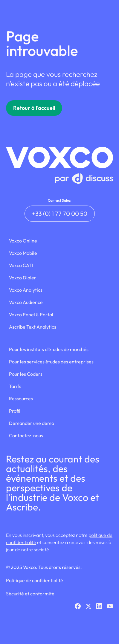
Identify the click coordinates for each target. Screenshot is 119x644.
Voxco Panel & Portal (31, 314)
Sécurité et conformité (30, 594)
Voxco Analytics (26, 290)
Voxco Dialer (23, 278)
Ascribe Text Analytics (33, 327)
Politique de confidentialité (35, 580)
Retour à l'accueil (34, 108)
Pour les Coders (26, 374)
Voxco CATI (21, 265)
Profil (15, 411)
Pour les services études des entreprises (51, 362)
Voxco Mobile (23, 253)
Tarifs (15, 386)
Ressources (21, 399)
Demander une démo (32, 423)
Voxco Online (23, 241)
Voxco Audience (26, 302)
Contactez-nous (26, 435)
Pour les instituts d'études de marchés (49, 349)
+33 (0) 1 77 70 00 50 (60, 214)
